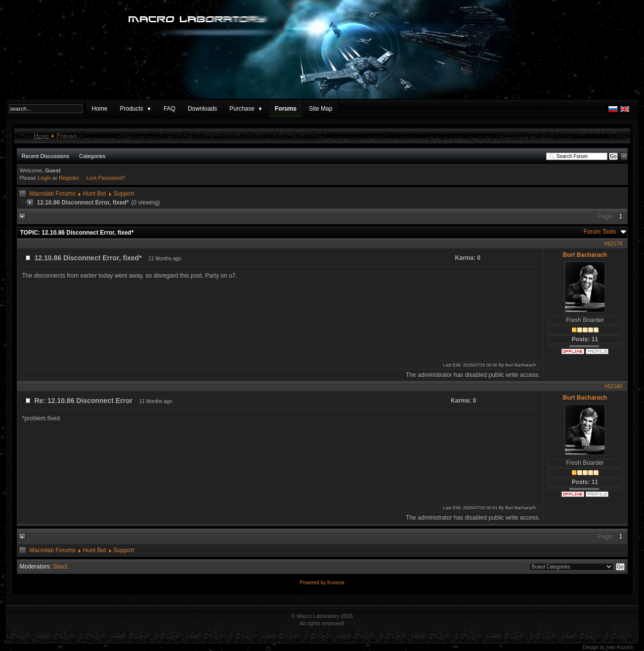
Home (100, 109)
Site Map (321, 109)
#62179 (614, 244)
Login (44, 178)
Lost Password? (106, 178)
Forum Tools (600, 232)
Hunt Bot (95, 194)
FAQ (170, 109)
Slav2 (60, 567)
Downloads (202, 109)
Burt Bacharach (585, 255)
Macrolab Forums (53, 194)
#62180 (614, 386)
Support (124, 194)
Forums (286, 109)
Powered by (313, 583)
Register (69, 178)
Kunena (336, 583)
